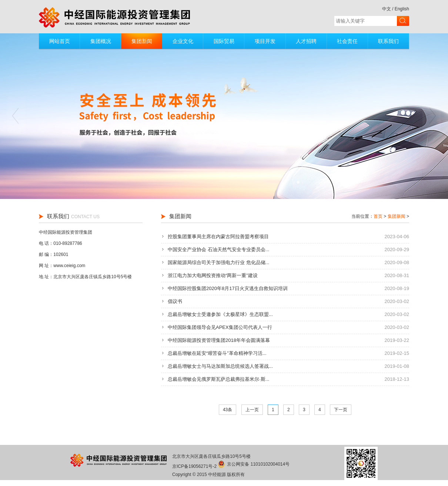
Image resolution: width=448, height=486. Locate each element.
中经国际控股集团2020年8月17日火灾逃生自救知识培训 (228, 288)
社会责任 (347, 41)
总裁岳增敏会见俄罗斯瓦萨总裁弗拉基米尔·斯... (218, 379)
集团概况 (101, 41)
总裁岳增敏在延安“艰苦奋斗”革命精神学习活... (217, 353)
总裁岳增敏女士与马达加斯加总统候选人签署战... (220, 366)
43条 (228, 410)
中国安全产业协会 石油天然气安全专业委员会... (218, 249)
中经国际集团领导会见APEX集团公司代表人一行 (220, 327)
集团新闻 (142, 41)
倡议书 (175, 301)
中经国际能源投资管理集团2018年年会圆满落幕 (219, 340)
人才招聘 (306, 41)
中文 (387, 9)
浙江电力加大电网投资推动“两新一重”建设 (213, 275)
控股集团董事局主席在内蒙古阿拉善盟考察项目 (218, 237)
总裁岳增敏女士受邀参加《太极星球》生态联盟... (220, 314)
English (402, 9)
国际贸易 (224, 41)
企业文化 (183, 41)
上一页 (252, 410)
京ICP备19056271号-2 (194, 466)
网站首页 (60, 41)
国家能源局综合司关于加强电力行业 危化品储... (218, 262)
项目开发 (265, 41)
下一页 (341, 410)
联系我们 (388, 41)
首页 (378, 216)
